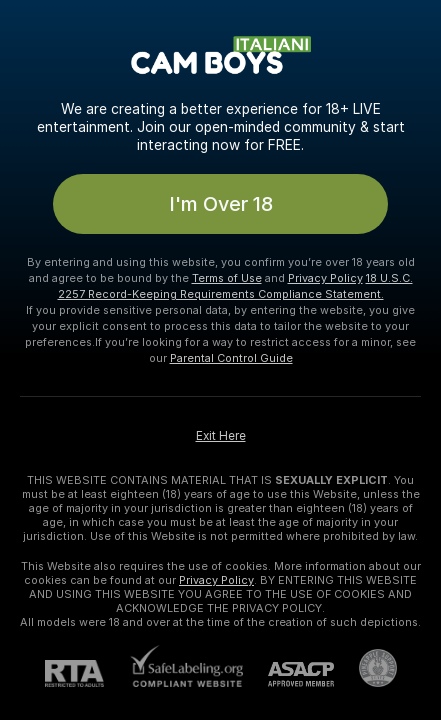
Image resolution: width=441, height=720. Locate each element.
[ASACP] (288, 674)
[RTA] (87, 673)
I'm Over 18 (221, 204)
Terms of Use (227, 278)
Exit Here (221, 436)
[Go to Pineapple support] (365, 668)
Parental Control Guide (231, 358)
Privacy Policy (325, 278)
